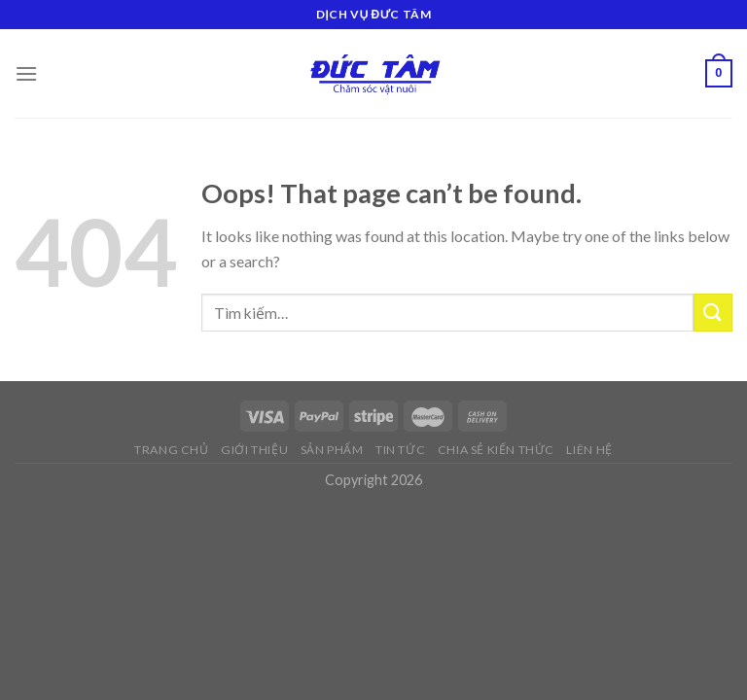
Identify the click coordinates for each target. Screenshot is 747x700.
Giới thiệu (254, 450)
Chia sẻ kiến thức (496, 450)
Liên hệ (589, 450)
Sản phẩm (332, 450)
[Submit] (713, 313)
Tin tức (400, 450)
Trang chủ (172, 450)
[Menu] (26, 73)
